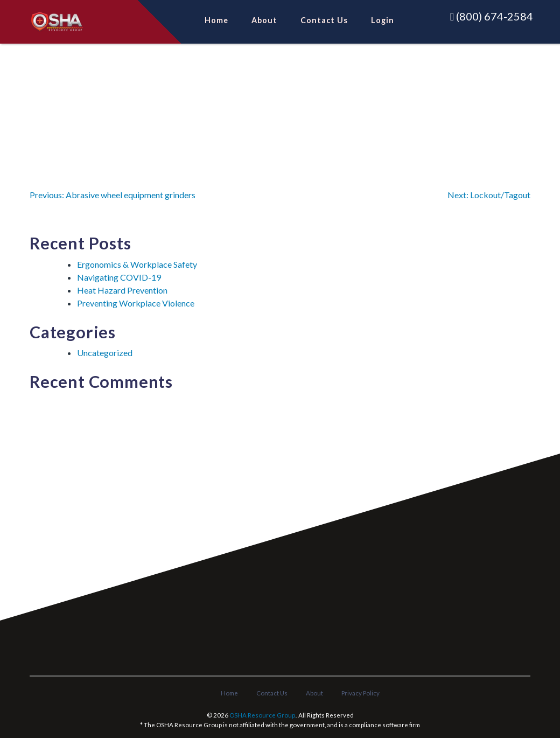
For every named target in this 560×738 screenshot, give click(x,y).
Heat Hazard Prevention (122, 290)
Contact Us (324, 20)
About (264, 20)
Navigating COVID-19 (119, 277)
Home (216, 20)
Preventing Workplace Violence (136, 303)
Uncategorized (105, 353)
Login (383, 20)
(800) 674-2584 (492, 16)
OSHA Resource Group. (263, 715)
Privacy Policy (360, 693)
